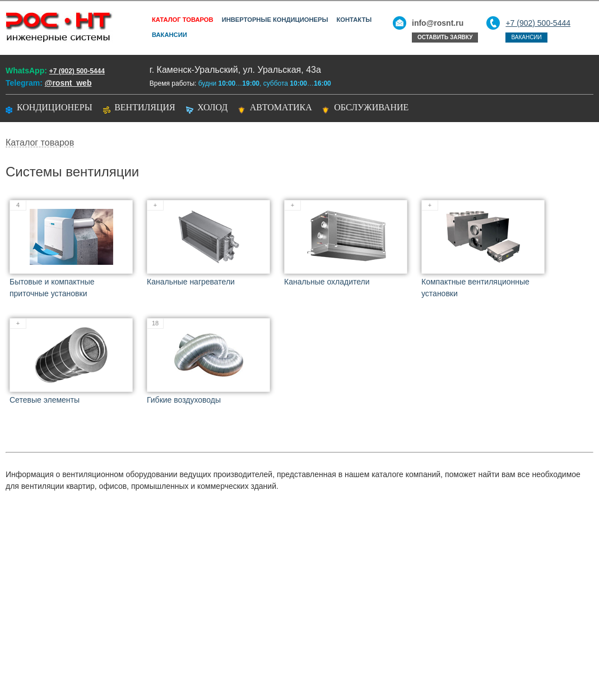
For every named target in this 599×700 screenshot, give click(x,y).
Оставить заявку (445, 37)
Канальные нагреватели (191, 282)
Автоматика (281, 107)
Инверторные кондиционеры (275, 20)
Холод (212, 107)
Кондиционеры (55, 107)
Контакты (354, 20)
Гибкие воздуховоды (184, 400)
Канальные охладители (327, 282)
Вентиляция (145, 107)
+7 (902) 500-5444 (538, 23)
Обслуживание (371, 107)
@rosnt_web (68, 83)
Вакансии (170, 35)
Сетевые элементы (45, 400)
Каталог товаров (183, 20)
